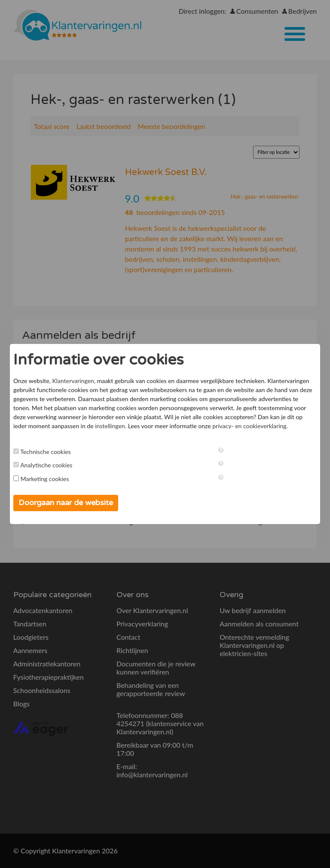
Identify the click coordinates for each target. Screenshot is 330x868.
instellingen (110, 426)
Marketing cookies (45, 479)
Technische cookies (46, 452)
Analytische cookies (46, 465)
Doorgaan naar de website (66, 503)
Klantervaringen (73, 381)
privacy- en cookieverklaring (249, 426)
